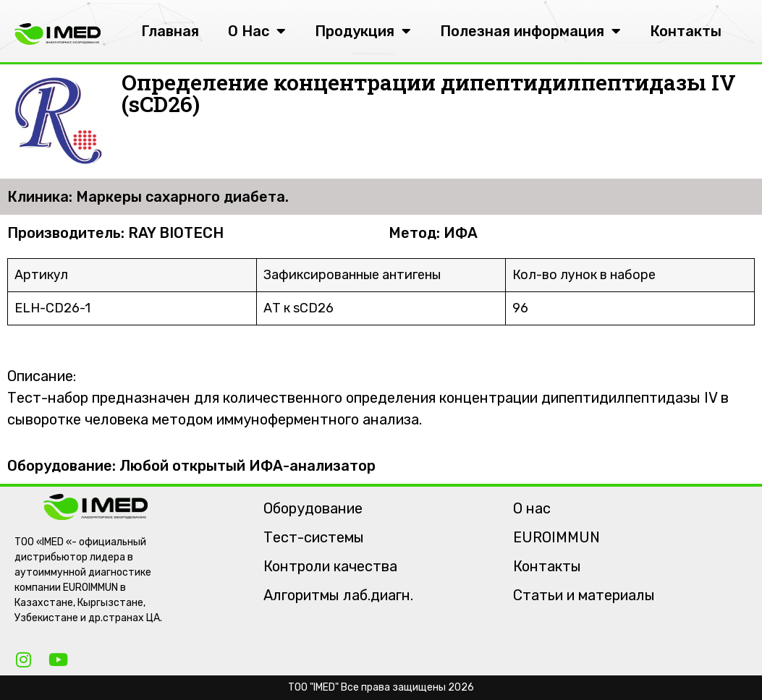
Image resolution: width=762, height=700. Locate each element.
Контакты (686, 31)
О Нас (257, 31)
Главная (170, 31)
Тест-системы (314, 537)
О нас (532, 508)
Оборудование (313, 508)
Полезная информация (530, 31)
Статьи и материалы (584, 595)
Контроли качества (330, 566)
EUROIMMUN (556, 537)
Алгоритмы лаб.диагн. (338, 595)
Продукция (363, 31)
